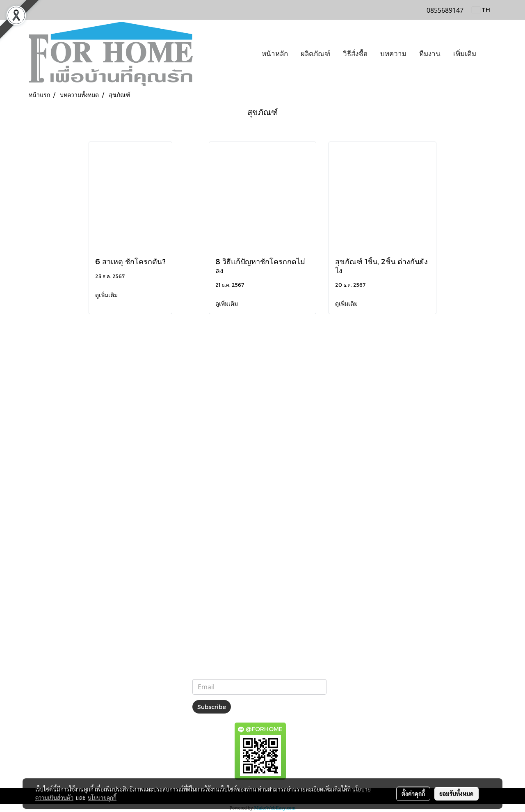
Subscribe (212, 707)
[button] (490, 54)
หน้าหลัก (275, 54)
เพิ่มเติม (465, 54)
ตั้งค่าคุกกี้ (413, 794)
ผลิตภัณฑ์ (315, 54)
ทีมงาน (430, 54)
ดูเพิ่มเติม (107, 295)
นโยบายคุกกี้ (102, 798)
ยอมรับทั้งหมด (457, 794)
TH (481, 10)
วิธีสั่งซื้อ (355, 54)
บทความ (393, 54)
